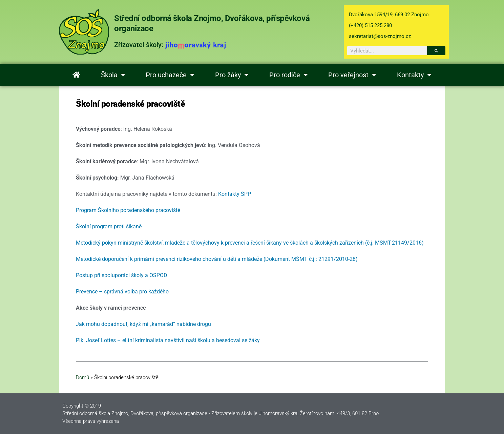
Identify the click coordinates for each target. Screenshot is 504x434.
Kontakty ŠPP (235, 194)
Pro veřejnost (352, 75)
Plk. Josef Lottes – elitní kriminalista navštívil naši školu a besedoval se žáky (168, 340)
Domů (82, 377)
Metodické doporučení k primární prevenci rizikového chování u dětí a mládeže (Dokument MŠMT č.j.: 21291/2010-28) (217, 259)
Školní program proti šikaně (109, 226)
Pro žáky (232, 75)
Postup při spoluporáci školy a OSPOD (122, 275)
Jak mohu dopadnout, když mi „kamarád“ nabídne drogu (143, 324)
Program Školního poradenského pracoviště (128, 210)
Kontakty (414, 75)
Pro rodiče (289, 75)
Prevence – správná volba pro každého (122, 292)
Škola (113, 75)
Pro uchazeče (170, 75)
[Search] (436, 51)
